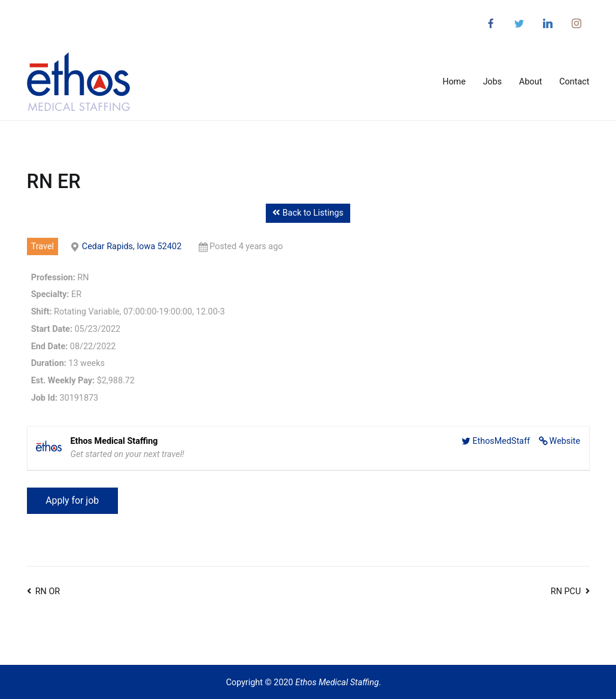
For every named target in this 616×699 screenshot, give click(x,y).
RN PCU (566, 591)
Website (565, 441)
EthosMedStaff (501, 441)
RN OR (48, 591)
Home (454, 82)
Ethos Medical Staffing (337, 683)
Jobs (493, 82)
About (530, 82)
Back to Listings (308, 213)
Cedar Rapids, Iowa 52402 (132, 246)
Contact (574, 82)
